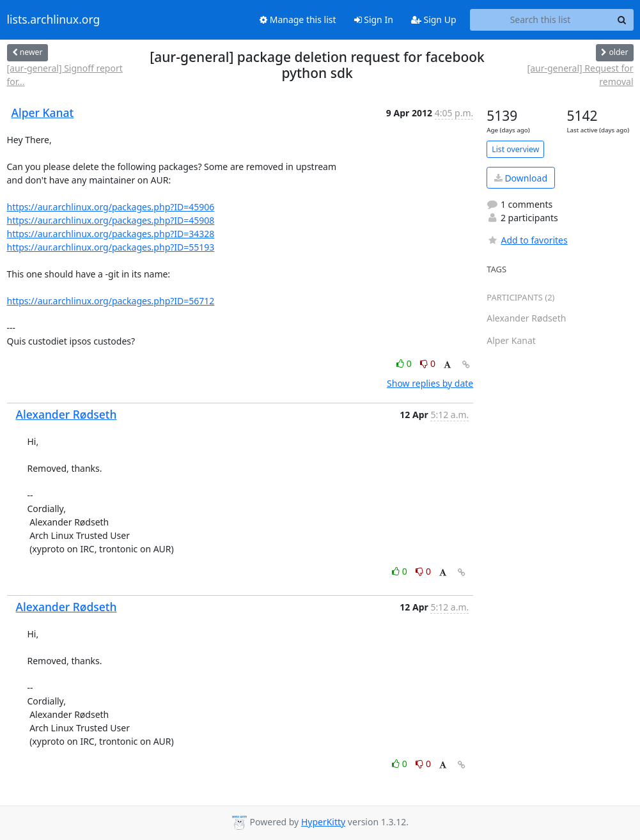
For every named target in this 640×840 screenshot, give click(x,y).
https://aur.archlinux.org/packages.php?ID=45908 (111, 220)
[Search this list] (541, 20)
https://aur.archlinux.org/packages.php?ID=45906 (111, 207)
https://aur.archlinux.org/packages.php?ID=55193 (111, 247)
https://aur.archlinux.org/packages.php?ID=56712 (111, 301)
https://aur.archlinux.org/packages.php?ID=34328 (111, 234)
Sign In (374, 19)
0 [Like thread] (405, 363)
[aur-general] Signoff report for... (65, 75)
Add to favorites (527, 240)
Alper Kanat (43, 113)
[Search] (622, 20)
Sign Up (434, 19)
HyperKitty (323, 822)
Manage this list (298, 19)
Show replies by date (430, 383)
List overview (515, 149)
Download (521, 178)
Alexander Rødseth (66, 414)
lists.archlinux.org (54, 20)
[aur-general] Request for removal (581, 75)
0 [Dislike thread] (428, 363)
